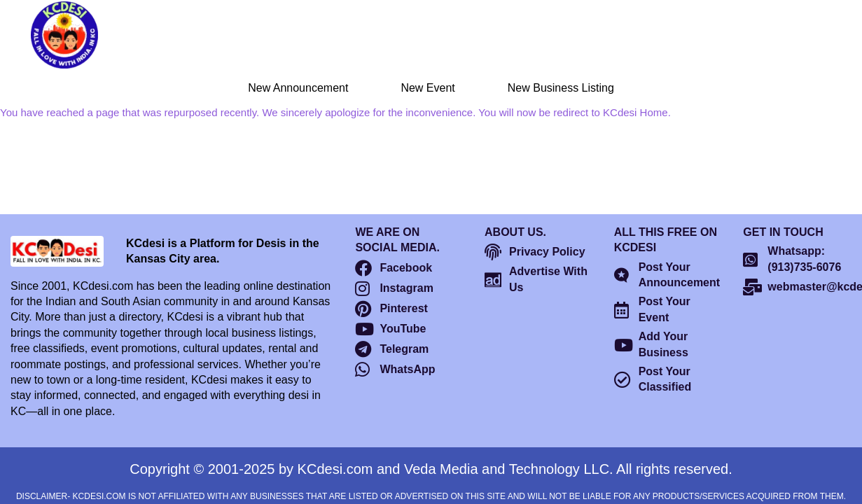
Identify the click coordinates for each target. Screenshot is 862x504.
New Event (427, 88)
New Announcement (298, 88)
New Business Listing (561, 88)
